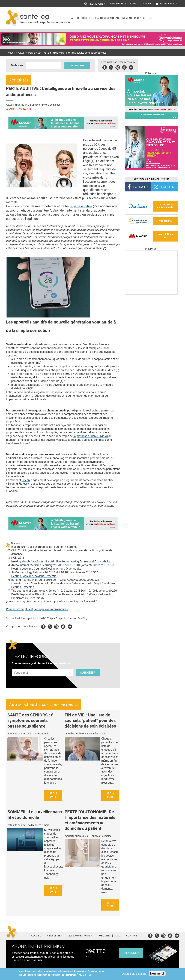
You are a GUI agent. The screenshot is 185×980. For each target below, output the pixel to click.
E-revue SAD (118, 4)
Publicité (104, 936)
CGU (118, 936)
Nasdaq (164, 16)
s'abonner (131, 953)
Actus (75, 18)
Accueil (11, 53)
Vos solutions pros (165, 236)
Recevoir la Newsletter (151, 179)
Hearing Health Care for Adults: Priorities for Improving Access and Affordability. (61, 561)
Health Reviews (104, 18)
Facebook (105, 67)
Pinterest (118, 67)
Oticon (26, 480)
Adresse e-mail (21, 667)
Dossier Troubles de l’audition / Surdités (52, 547)
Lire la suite (53, 795)
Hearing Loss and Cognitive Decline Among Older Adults (46, 569)
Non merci (157, 974)
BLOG (150, 18)
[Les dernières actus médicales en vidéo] (151, 294)
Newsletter (54, 936)
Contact (132, 936)
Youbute (131, 67)
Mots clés (17, 65)
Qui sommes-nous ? (80, 936)
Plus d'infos (84, 975)
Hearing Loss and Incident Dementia (34, 576)
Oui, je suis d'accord (134, 974)
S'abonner (88, 673)
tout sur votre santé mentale (165, 206)
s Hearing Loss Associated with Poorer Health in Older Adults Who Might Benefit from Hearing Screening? (64, 585)
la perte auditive (81, 206)
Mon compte (168, 4)
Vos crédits (165, 221)
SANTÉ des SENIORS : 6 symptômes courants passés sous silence (30, 721)
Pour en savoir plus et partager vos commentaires (37, 609)
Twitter (111, 67)
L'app (133, 4)
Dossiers (86, 18)
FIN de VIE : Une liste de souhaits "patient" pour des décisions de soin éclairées (90, 721)
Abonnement (124, 18)
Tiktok (124, 67)
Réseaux (139, 18)
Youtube (70, 626)
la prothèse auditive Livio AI (91, 436)
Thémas (146, 4)
